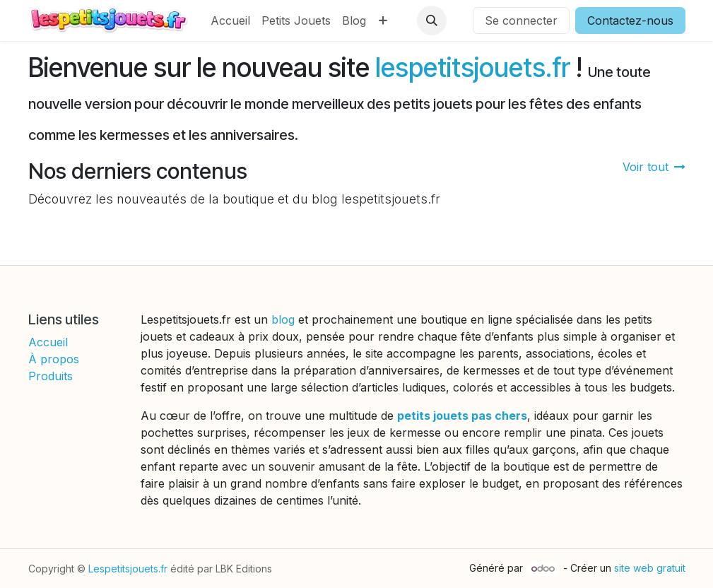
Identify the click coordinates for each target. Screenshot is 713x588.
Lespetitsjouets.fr (128, 569)
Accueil (48, 342)
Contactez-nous (630, 20)
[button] (432, 20)
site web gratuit (650, 568)
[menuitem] (230, 20)
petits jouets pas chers (462, 416)
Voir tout (654, 167)
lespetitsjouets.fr (473, 67)
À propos (54, 359)
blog (285, 319)
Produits (51, 376)
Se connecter (521, 20)
